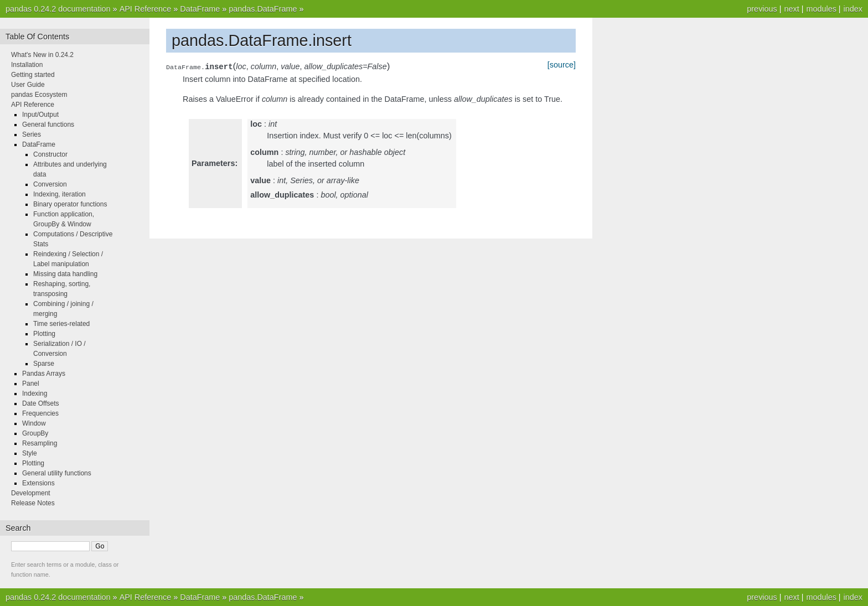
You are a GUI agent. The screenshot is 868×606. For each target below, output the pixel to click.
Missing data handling (65, 274)
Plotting (44, 334)
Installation (27, 65)
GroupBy (35, 433)
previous (762, 9)
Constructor (50, 154)
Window (34, 423)
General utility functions (57, 473)
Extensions (38, 483)
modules (821, 9)
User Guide (28, 85)
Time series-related (61, 324)
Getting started (33, 75)
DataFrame (200, 9)
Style (30, 453)
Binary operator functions (70, 204)
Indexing (35, 393)
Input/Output (40, 115)
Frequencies (40, 413)
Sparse (44, 364)
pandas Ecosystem (39, 95)
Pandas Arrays (44, 374)
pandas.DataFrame (263, 9)
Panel (31, 384)
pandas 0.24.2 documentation (58, 9)
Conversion (50, 184)
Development (31, 493)
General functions (48, 125)
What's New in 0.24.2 (42, 55)
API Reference (146, 9)
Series (32, 134)
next (791, 9)
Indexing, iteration (60, 194)
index (853, 9)
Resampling (40, 443)
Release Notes (33, 503)
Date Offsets (40, 403)
